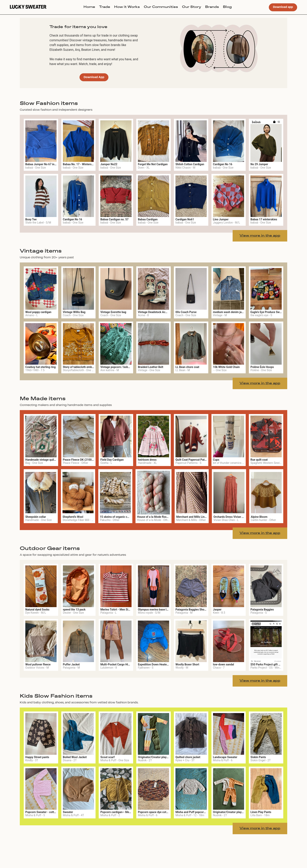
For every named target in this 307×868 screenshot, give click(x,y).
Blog (227, 7)
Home (89, 7)
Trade (105, 7)
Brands (212, 7)
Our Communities (161, 7)
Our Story (192, 7)
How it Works (127, 7)
